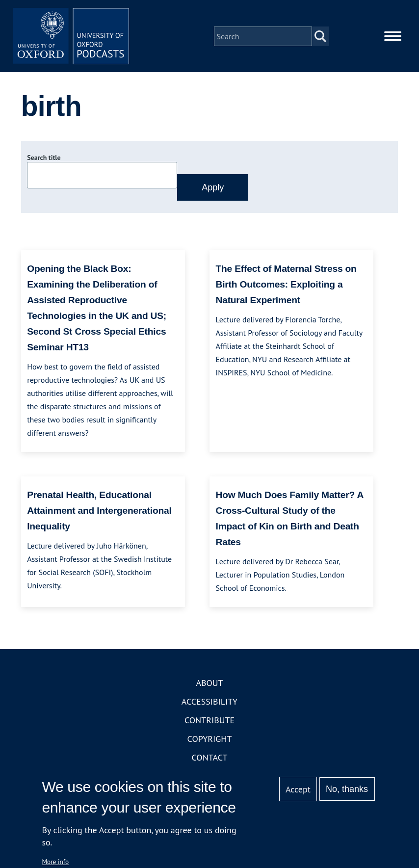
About (209, 684)
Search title (44, 158)
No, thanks (347, 789)
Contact (210, 758)
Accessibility (209, 702)
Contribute (209, 721)
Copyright (210, 740)
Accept (298, 789)
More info (55, 862)
